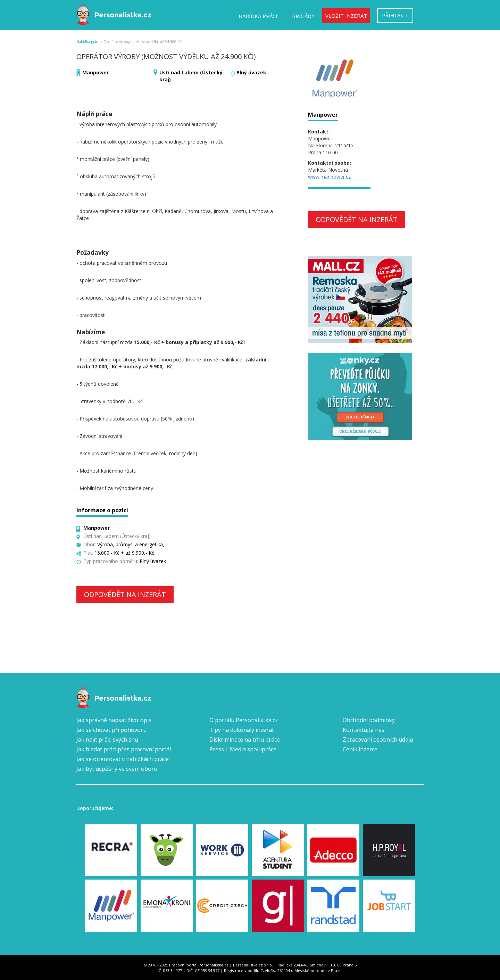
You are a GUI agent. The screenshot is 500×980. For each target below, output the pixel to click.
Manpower (95, 72)
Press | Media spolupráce (243, 749)
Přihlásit (395, 15)
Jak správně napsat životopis (114, 720)
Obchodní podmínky (369, 720)
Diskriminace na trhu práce (245, 740)
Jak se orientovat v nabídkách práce (123, 759)
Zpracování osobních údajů (378, 740)
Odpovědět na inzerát (125, 594)
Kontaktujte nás (364, 730)
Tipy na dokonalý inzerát (242, 730)
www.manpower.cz (329, 177)
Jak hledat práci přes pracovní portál (124, 749)
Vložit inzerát (346, 16)
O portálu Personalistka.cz (244, 720)
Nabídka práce (259, 16)
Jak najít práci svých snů (107, 740)
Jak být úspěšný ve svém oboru (117, 769)
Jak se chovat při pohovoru (111, 730)
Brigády (303, 16)
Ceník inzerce (360, 749)
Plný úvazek (251, 72)
